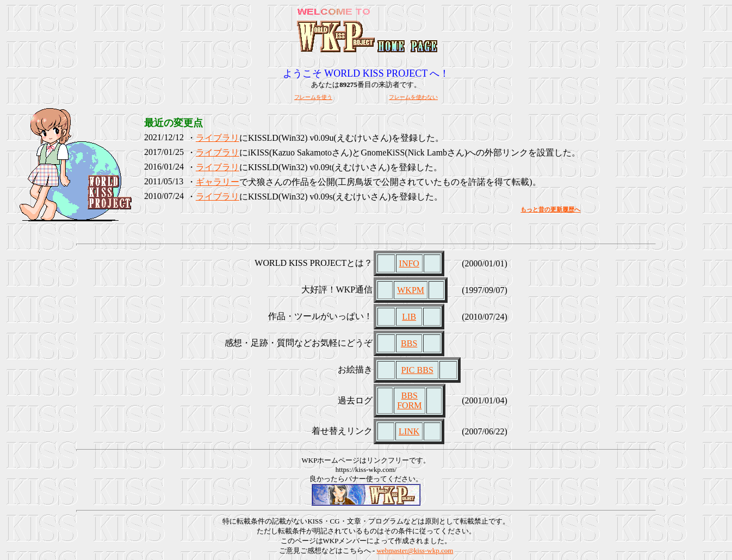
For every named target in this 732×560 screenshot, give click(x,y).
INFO (409, 263)
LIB (409, 317)
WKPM (411, 290)
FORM (409, 405)
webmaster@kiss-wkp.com (415, 550)
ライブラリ (218, 138)
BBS (409, 343)
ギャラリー (218, 182)
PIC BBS (417, 370)
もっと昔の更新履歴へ (550, 209)
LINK (409, 431)
